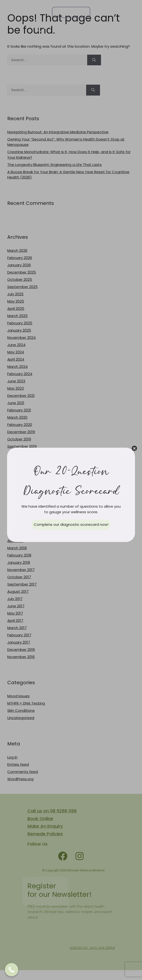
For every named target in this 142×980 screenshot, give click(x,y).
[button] (134, 448)
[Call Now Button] (12, 970)
